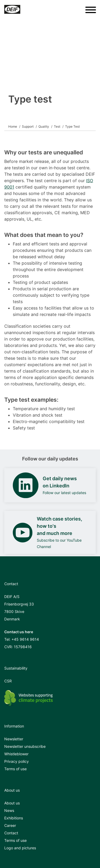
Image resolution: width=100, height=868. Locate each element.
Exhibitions (14, 818)
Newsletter (14, 739)
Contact (11, 833)
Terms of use (15, 769)
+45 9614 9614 (25, 639)
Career (10, 825)
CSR (8, 681)
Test (57, 126)
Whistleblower (16, 754)
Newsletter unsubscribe (25, 746)
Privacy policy (17, 761)
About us (12, 803)
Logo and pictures (20, 848)
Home (13, 126)
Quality (44, 126)
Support (28, 126)
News (9, 810)
